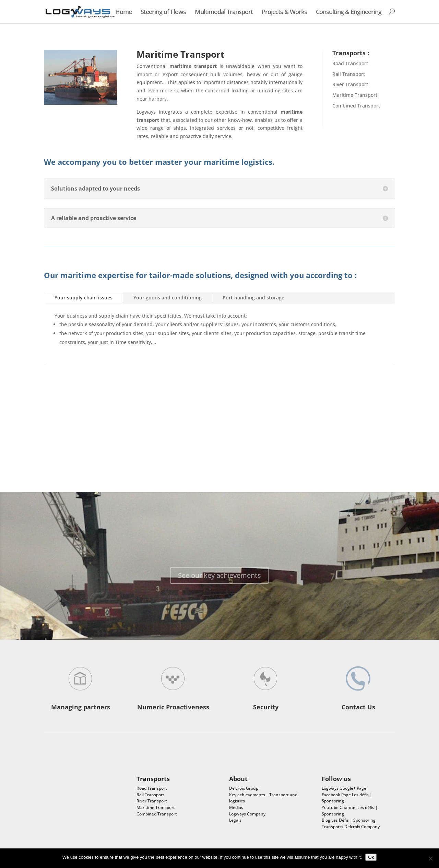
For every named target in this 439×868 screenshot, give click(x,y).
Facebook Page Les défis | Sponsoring (347, 798)
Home (123, 12)
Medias (236, 807)
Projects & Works (284, 12)
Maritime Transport (355, 95)
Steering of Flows (163, 12)
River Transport (350, 84)
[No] (430, 858)
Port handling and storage (253, 298)
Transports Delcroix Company (351, 827)
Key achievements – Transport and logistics (263, 798)
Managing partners (81, 707)
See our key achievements (219, 583)
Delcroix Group (244, 788)
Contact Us (358, 707)
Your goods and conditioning (168, 298)
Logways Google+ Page (344, 788)
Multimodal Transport (224, 12)
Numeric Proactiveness (173, 707)
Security (266, 707)
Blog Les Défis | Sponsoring (349, 820)
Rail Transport (349, 74)
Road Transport (350, 63)
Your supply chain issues (84, 298)
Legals (235, 820)
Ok (371, 857)
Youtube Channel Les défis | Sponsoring (350, 811)
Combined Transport (356, 106)
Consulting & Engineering (349, 12)
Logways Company (247, 814)
